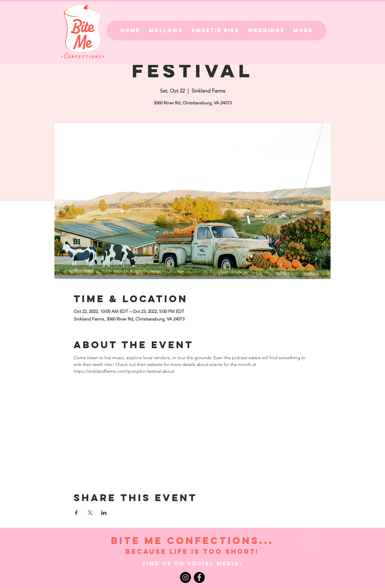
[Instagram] (185, 577)
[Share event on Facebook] (76, 513)
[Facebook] (199, 577)
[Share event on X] (90, 513)
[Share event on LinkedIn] (104, 513)
